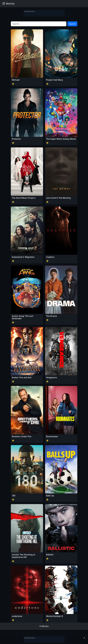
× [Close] (84, 638)
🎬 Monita (8, 4)
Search (72, 24)
